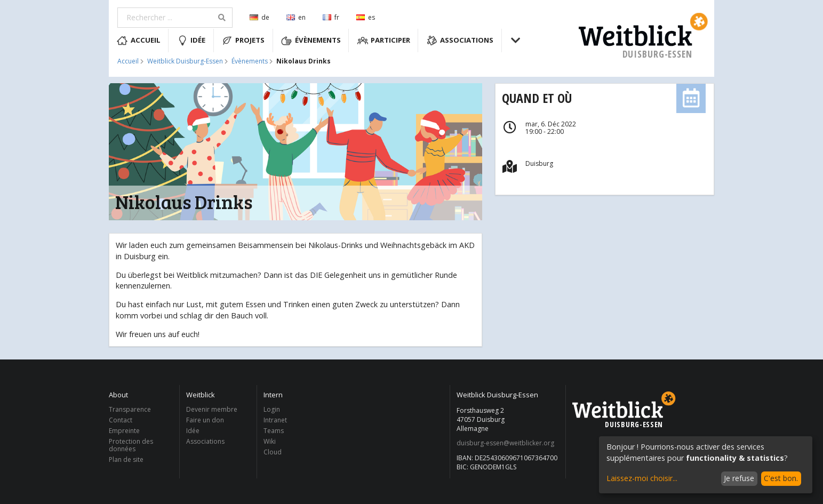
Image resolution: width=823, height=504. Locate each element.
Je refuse (739, 478)
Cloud (273, 452)
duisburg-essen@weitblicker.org (505, 443)
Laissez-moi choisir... (642, 478)
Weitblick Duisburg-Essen (185, 61)
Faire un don (205, 420)
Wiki (270, 441)
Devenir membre (212, 410)
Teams (274, 431)
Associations (460, 41)
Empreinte (124, 431)
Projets (243, 41)
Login (272, 410)
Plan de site (126, 459)
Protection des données (131, 445)
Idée (191, 41)
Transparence (130, 410)
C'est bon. (781, 478)
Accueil (139, 41)
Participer (384, 41)
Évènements (311, 41)
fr (331, 17)
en (296, 17)
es (366, 17)
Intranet (275, 420)
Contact (121, 420)
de (259, 17)
